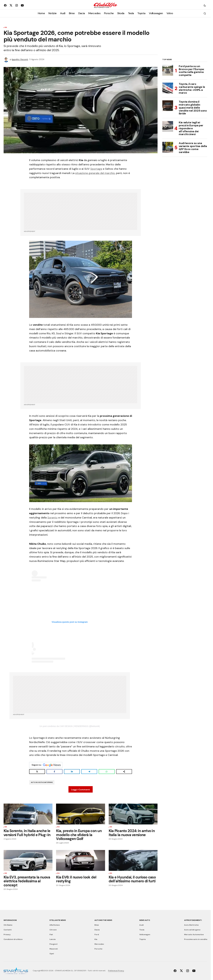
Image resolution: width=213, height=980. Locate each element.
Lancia (52, 939)
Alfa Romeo (55, 925)
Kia (6, 28)
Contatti (8, 930)
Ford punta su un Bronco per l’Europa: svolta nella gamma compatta (191, 71)
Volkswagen (145, 935)
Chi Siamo (8, 925)
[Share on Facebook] (54, 772)
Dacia (97, 930)
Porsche (98, 949)
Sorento (52, 518)
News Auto (145, 920)
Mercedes (99, 944)
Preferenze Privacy (116, 971)
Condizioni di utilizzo (13, 939)
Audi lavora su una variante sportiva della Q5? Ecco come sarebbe (193, 148)
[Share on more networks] (124, 772)
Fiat (51, 935)
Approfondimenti (193, 920)
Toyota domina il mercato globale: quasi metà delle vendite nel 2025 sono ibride (193, 108)
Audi (141, 925)
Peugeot (54, 944)
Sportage (96, 169)
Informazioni (10, 920)
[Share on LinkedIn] (72, 772)
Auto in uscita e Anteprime (42, 782)
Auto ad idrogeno (192, 930)
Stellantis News (58, 920)
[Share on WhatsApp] (107, 772)
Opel (52, 954)
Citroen (53, 930)
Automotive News (103, 920)
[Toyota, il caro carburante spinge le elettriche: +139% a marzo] (168, 88)
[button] (205, 5)
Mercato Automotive (194, 935)
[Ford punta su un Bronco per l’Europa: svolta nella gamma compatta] (168, 70)
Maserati (54, 949)
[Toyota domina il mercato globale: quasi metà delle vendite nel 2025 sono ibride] (168, 106)
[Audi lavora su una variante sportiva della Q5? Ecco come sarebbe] (168, 147)
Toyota (142, 939)
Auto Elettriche (191, 925)
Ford (97, 935)
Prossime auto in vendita (196, 939)
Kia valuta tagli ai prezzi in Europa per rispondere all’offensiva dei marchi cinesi (191, 128)
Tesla (142, 930)
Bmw (97, 925)
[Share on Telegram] (89, 772)
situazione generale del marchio (95, 173)
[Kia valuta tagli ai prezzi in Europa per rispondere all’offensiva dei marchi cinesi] (168, 126)
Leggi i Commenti (81, 790)
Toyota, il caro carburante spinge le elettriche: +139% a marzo (192, 89)
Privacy (7, 935)
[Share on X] (37, 772)
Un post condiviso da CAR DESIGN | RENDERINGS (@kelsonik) (70, 726)
